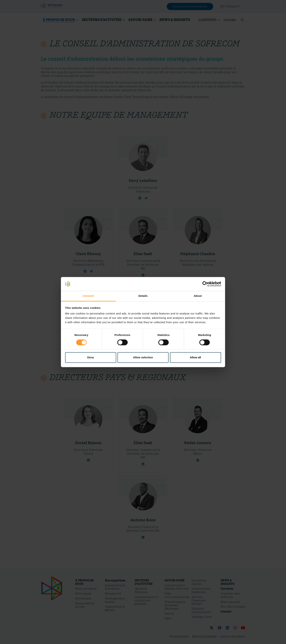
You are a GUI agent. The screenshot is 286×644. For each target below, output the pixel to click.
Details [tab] (143, 296)
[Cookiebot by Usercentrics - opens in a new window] (205, 284)
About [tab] (198, 296)
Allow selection (143, 358)
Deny (91, 358)
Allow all (195, 358)
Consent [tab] (88, 296)
